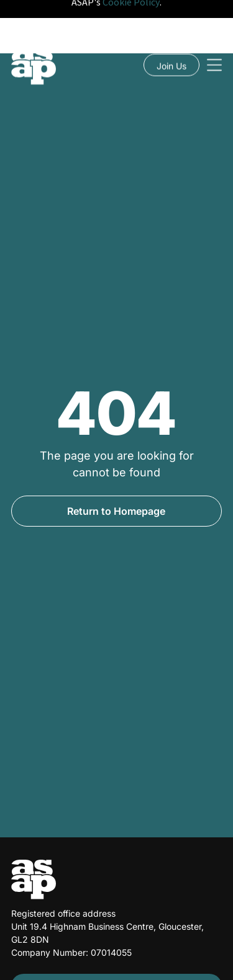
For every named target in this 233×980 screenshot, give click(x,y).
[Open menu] (214, 27)
